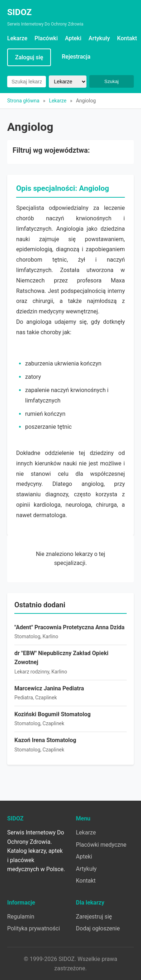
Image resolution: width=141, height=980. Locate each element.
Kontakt (127, 38)
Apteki (73, 38)
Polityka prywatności (34, 928)
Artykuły (99, 38)
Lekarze (17, 38)
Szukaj (112, 81)
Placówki (46, 38)
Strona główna (23, 101)
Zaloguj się (29, 57)
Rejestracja (76, 57)
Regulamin (21, 917)
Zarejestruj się (94, 917)
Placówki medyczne (101, 845)
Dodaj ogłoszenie (98, 928)
